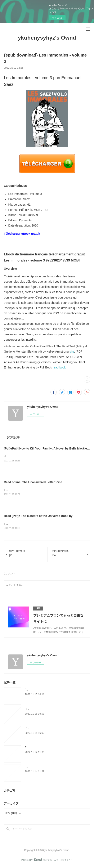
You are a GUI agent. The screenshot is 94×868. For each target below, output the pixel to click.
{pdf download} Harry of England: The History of (51, 768)
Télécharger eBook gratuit (22, 234)
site (72, 352)
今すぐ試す (57, 18)
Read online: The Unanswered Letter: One (33, 483)
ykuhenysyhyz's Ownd (47, 38)
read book (59, 367)
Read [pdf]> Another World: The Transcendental (51, 748)
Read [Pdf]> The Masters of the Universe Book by (38, 516)
